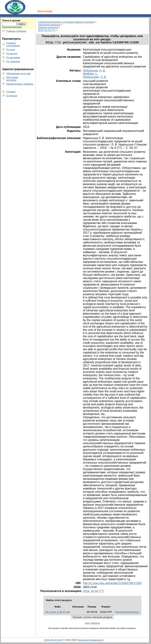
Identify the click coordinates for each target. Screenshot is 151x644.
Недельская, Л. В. (95, 78)
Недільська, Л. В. (94, 71)
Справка (11, 92)
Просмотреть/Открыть (127, 613)
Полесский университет (90, 641)
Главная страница (16, 31)
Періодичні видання (49, 25)
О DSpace (12, 96)
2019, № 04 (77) (47, 30)
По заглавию (13, 57)
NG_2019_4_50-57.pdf (58, 613)
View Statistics (92, 624)
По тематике (13, 61)
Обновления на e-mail (18, 73)
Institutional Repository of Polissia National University (66, 22)
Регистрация (45, 11)
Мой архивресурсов (12, 79)
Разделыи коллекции (13, 44)
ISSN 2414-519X (53, 641)
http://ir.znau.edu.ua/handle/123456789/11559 (112, 584)
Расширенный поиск (12, 27)
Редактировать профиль (20, 84)
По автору (12, 54)
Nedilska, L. (90, 74)
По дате (11, 50)
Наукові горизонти (48, 27)
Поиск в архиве (11, 20)
